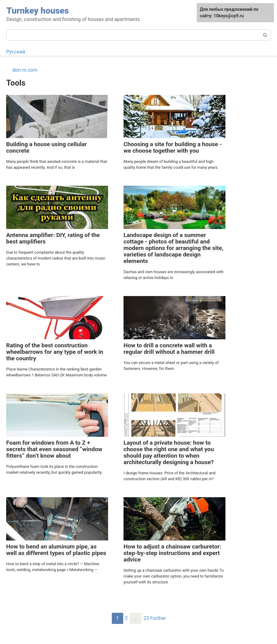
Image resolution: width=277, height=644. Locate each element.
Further (158, 618)
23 (146, 618)
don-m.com (25, 70)
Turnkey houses (38, 11)
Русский (16, 52)
